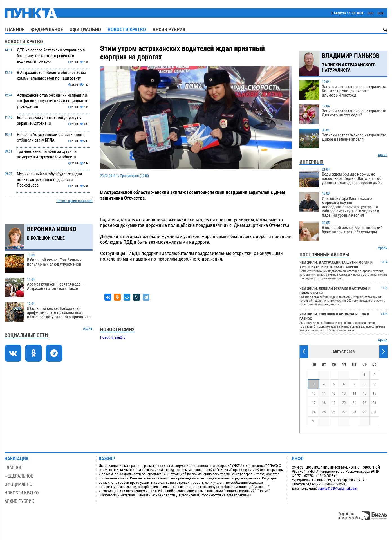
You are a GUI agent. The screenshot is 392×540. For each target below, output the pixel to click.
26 (334, 412)
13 (344, 393)
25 (324, 412)
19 (334, 403)
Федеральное (47, 29)
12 (334, 393)
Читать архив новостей (74, 201)
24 (314, 412)
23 (374, 403)
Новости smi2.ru (113, 337)
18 (324, 403)
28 (354, 412)
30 (374, 412)
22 (364, 403)
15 (364, 393)
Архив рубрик (169, 29)
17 (314, 403)
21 (354, 403)
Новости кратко (127, 29)
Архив (88, 328)
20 (344, 403)
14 (354, 393)
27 (344, 412)
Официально (85, 29)
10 (314, 393)
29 (364, 412)
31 (314, 421)
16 (374, 393)
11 (324, 393)
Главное (14, 29)
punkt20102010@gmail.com (337, 488)
